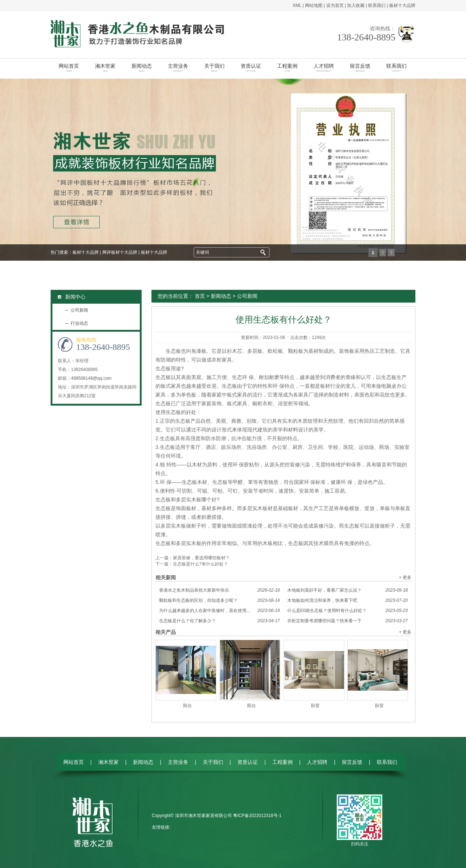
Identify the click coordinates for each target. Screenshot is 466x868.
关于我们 (215, 68)
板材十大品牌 (402, 5)
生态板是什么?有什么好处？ (200, 564)
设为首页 (335, 5)
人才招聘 (324, 68)
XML (297, 5)
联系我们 (377, 5)
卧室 (315, 706)
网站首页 (69, 68)
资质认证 (251, 68)
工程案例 (287, 68)
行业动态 (79, 323)
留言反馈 (360, 68)
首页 (200, 296)
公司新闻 (79, 310)
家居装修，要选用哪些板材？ (201, 558)
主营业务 (178, 68)
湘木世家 (105, 68)
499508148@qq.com (91, 378)
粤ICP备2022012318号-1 (257, 816)
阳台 (187, 706)
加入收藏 (356, 5)
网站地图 (314, 5)
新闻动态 (142, 68)
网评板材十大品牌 (120, 252)
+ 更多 (405, 577)
